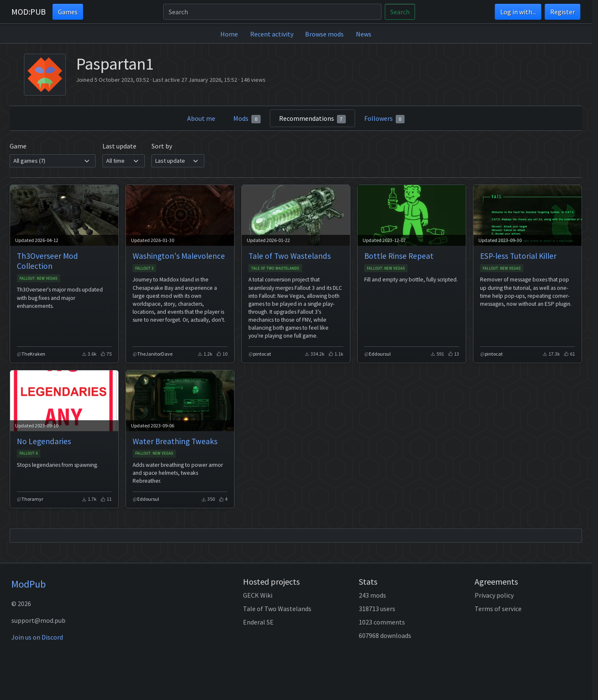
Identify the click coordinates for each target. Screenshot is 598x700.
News (364, 34)
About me (201, 118)
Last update (119, 146)
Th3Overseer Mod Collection (47, 261)
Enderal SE (258, 622)
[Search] (272, 12)
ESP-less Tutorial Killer (518, 256)
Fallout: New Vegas (38, 278)
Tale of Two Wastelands (290, 256)
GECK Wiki (258, 595)
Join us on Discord (37, 637)
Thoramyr (32, 499)
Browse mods (324, 34)
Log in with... (518, 12)
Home (229, 34)
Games (68, 12)
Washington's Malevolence (179, 256)
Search (400, 12)
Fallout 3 (144, 268)
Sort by (162, 146)
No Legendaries (44, 441)
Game (18, 146)
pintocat (262, 354)
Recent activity (272, 34)
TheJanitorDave (155, 354)
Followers (385, 119)
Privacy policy (494, 595)
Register (563, 12)
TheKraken (33, 354)
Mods (247, 119)
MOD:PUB (29, 12)
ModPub (29, 584)
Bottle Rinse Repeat (399, 256)
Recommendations (313, 119)
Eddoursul (380, 354)
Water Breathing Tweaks (175, 441)
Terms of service (498, 609)
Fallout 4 (29, 453)
